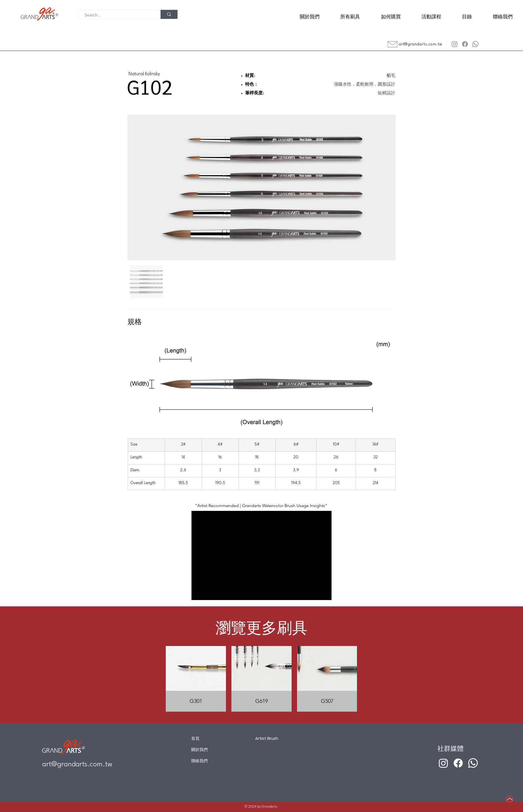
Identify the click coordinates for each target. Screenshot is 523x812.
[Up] (510, 799)
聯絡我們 (199, 761)
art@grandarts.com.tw (421, 44)
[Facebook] (465, 44)
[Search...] (117, 15)
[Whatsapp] (475, 44)
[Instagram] (455, 44)
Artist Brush (267, 738)
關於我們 (199, 750)
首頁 (195, 738)
